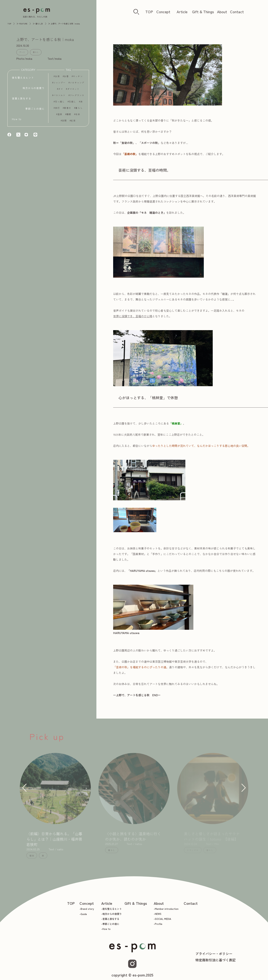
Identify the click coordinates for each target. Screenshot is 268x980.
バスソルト (60, 97)
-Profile (158, 924)
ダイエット (74, 91)
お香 (66, 78)
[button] (24, 791)
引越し (72, 103)
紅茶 (73, 122)
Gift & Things (203, 12)
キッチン (78, 78)
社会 (78, 116)
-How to (106, 929)
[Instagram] (132, 964)
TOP (149, 12)
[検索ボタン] (136, 12)
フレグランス (77, 97)
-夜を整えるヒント (111, 909)
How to (17, 119)
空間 (64, 122)
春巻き (68, 110)
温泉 (60, 116)
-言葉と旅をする (110, 919)
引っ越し (60, 103)
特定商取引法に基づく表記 (216, 960)
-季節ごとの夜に (110, 924)
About (222, 12)
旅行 (58, 110)
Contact (237, 12)
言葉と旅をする (22, 99)
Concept (163, 12)
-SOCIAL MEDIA (162, 919)
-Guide (83, 914)
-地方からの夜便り (111, 914)
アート (21, 52)
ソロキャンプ (77, 84)
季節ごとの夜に (35, 109)
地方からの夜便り (34, 88)
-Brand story (87, 909)
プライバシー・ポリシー (214, 954)
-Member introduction (166, 909)
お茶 (58, 78)
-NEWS (158, 914)
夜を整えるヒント (23, 78)
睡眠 (69, 116)
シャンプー (60, 84)
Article (182, 12)
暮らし (32, 52)
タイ (61, 91)
